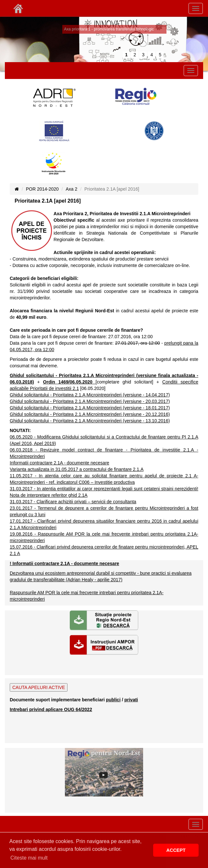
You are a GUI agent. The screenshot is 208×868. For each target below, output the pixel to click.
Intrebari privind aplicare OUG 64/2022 (51, 709)
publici (113, 700)
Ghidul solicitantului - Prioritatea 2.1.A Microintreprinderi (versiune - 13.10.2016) (90, 421)
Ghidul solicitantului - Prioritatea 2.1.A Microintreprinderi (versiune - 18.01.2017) (90, 408)
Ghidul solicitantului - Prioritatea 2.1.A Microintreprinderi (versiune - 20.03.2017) (90, 401)
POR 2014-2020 (42, 189)
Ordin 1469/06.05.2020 (69, 382)
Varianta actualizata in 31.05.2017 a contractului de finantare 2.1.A (77, 469)
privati (131, 700)
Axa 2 (72, 189)
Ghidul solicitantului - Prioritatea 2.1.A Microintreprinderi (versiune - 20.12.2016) (90, 414)
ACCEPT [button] (176, 850)
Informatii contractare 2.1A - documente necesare (60, 463)
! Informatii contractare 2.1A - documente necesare (64, 563)
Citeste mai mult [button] (29, 858)
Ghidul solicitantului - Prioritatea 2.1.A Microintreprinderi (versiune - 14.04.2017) (90, 395)
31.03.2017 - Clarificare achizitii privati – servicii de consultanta (73, 502)
